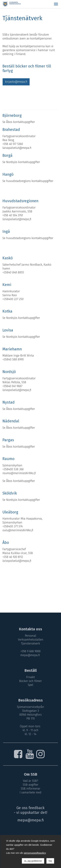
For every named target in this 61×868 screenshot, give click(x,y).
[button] (56, 4)
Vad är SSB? (31, 781)
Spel (30, 685)
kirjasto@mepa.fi (16, 82)
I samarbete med (30, 792)
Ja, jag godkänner (33, 861)
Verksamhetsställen (31, 640)
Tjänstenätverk (30, 643)
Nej (50, 861)
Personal (30, 636)
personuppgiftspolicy (35, 853)
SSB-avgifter (31, 785)
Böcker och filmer (30, 681)
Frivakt (30, 677)
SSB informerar (31, 789)
